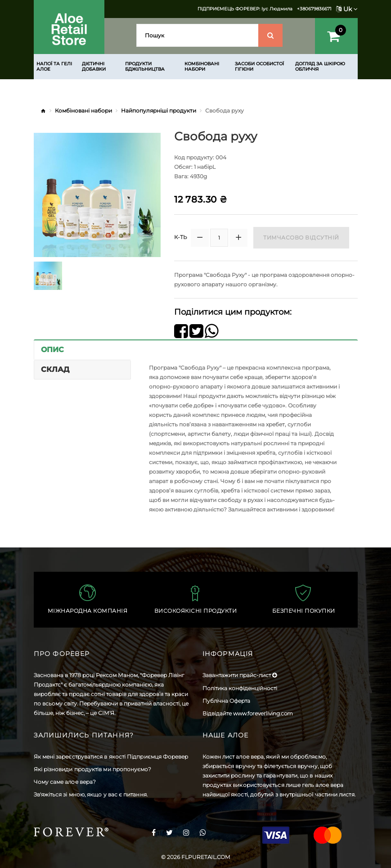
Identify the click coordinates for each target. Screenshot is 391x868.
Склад (55, 369)
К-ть (181, 237)
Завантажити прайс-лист (240, 675)
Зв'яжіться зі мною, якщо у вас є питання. (91, 794)
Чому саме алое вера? (65, 782)
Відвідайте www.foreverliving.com (248, 713)
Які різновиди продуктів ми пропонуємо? (93, 769)
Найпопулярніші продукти (159, 111)
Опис (52, 350)
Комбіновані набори (83, 111)
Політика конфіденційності (240, 688)
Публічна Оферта (226, 701)
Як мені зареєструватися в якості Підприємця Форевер (111, 757)
